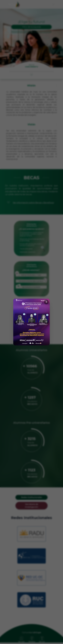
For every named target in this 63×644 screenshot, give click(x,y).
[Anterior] (17, 322)
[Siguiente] (46, 322)
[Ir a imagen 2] (33, 343)
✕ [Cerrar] (46, 302)
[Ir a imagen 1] (30, 343)
